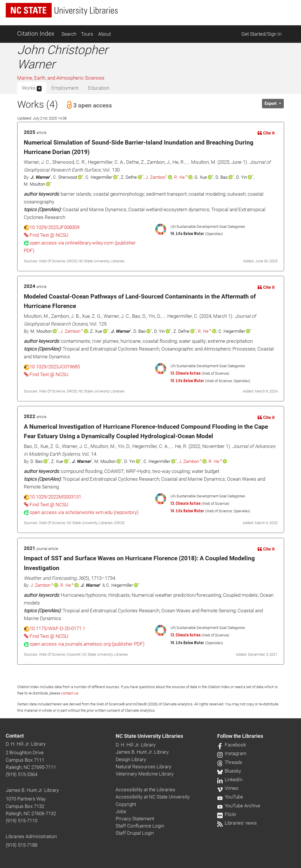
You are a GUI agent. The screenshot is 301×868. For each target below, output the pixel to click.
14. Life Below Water (187, 380)
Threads (230, 762)
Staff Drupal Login (135, 833)
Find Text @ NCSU (46, 235)
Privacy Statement (135, 819)
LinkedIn (230, 780)
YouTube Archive (239, 806)
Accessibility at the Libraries (145, 790)
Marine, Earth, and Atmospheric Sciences (61, 78)
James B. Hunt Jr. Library (32, 790)
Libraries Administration (31, 836)
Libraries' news (237, 823)
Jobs (121, 811)
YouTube (230, 797)
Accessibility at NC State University (153, 797)
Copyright (126, 804)
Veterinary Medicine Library (145, 774)
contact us (70, 693)
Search (69, 34)
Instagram (232, 753)
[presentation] (81, 512)
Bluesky (229, 771)
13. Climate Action (186, 373)
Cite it (266, 133)
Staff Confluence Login (140, 826)
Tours (87, 34)
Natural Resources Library (143, 767)
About (104, 34)
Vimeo (228, 788)
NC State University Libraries (149, 736)
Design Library (131, 759)
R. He (179, 177)
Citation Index (36, 34)
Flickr (227, 814)
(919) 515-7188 (22, 845)
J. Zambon (156, 177)
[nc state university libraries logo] (62, 10)
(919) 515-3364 (22, 774)
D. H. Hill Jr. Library (26, 744)
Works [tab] (32, 88)
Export (271, 103)
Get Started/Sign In (261, 34)
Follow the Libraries (240, 736)
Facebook (232, 745)
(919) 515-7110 (22, 821)
